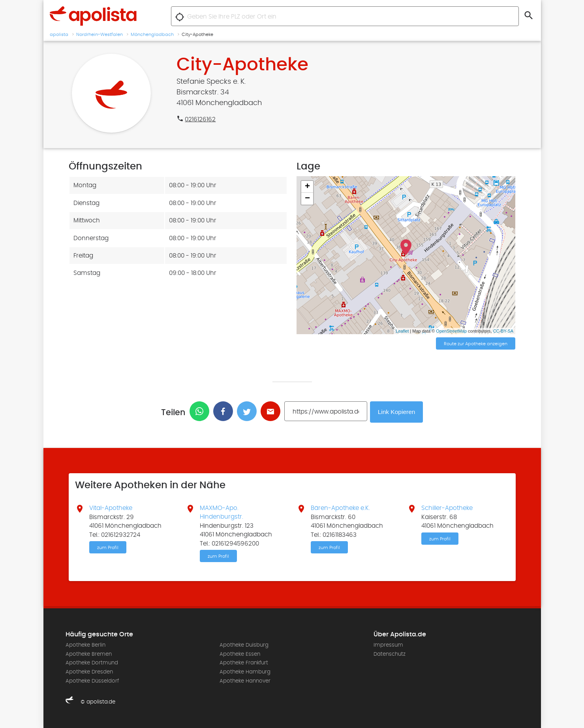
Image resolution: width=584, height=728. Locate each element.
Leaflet (402, 331)
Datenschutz (390, 654)
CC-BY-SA (503, 331)
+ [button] (307, 187)
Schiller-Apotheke (447, 508)
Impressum (388, 645)
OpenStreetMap (451, 331)
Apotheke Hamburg (245, 672)
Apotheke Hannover (245, 681)
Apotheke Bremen (89, 654)
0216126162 (200, 119)
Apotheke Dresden (89, 672)
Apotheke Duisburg (244, 645)
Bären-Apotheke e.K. (340, 508)
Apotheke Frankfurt (244, 663)
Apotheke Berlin (85, 645)
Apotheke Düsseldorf (92, 681)
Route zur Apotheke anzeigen (476, 344)
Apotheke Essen (240, 654)
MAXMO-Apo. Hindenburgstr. (222, 512)
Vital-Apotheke (111, 508)
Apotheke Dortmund (92, 663)
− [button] (307, 199)
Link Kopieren (397, 411)
